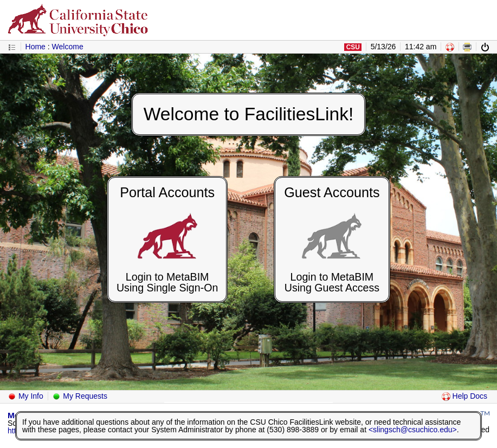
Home (35, 47)
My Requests (80, 396)
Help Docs (464, 396)
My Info (25, 396)
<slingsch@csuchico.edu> (413, 430)
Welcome (68, 47)
